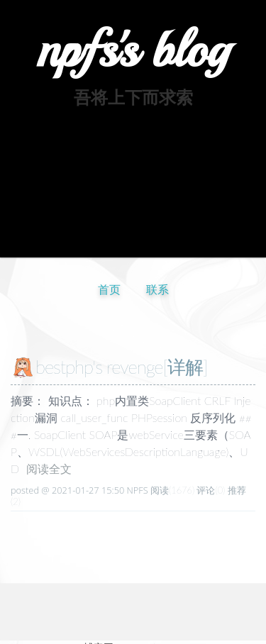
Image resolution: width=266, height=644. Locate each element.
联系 (157, 289)
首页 (109, 289)
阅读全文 (49, 468)
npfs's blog (133, 50)
